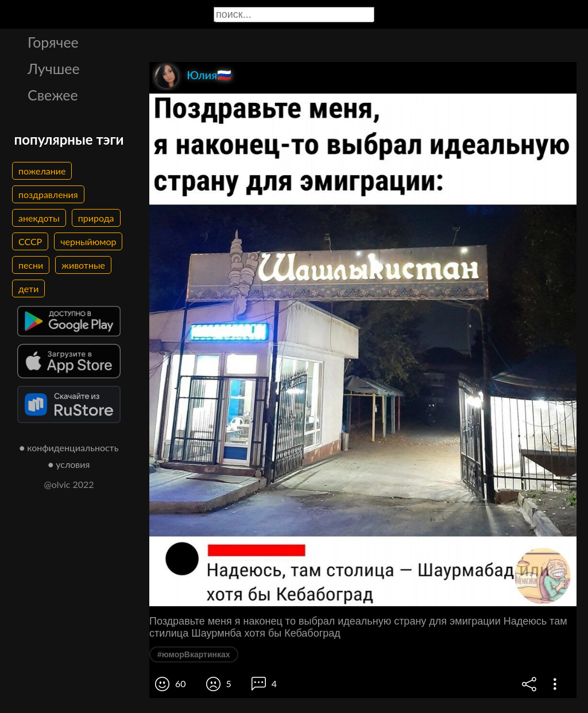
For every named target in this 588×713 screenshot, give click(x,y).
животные (83, 265)
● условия (69, 464)
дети (28, 288)
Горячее (53, 42)
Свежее (53, 95)
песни (31, 265)
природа (96, 218)
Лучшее (54, 68)
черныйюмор (88, 241)
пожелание (42, 171)
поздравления (48, 194)
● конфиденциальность (69, 447)
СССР (30, 241)
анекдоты (39, 218)
